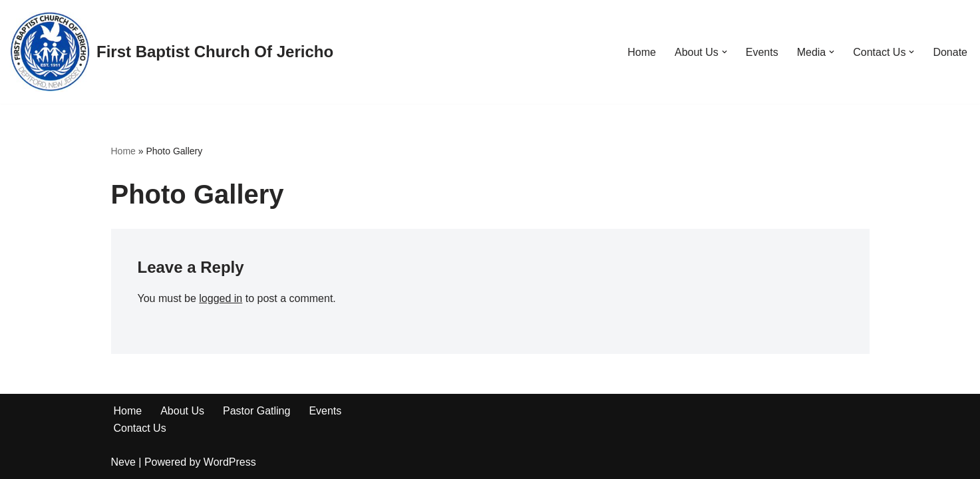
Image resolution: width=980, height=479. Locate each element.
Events (762, 52)
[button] (725, 52)
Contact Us (140, 428)
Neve (123, 462)
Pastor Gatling (256, 411)
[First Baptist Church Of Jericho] (172, 52)
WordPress (230, 462)
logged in (221, 298)
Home (642, 52)
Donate (950, 52)
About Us (182, 411)
